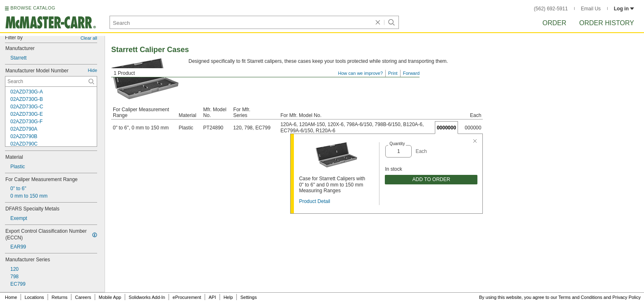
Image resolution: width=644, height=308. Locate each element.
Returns (60, 297)
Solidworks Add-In (147, 297)
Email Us (591, 9)
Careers (83, 297)
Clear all (89, 38)
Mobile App (110, 297)
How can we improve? (360, 73)
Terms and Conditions (580, 297)
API (212, 297)
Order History (607, 23)
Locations (35, 297)
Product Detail (314, 201)
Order (554, 23)
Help (228, 297)
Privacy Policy (627, 297)
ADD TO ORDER (432, 179)
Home (11, 297)
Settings (248, 297)
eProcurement (187, 297)
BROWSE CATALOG (33, 8)
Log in (624, 9)
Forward (411, 73)
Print (393, 73)
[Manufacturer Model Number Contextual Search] (51, 81)
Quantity (397, 144)
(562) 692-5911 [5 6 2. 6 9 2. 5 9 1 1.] (551, 9)
